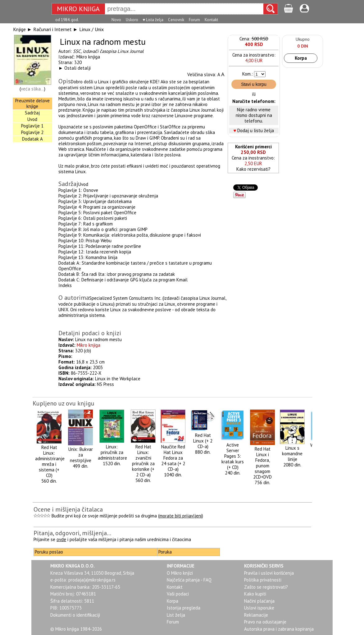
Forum (194, 20)
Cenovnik (176, 20)
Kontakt (211, 20)
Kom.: (248, 74)
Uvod (32, 119)
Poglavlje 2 (32, 132)
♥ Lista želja (153, 20)
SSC (77, 51)
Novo (116, 20)
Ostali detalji (77, 68)
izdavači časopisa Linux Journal (113, 51)
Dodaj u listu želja (256, 130)
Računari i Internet (52, 29)
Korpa (301, 58)
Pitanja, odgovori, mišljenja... (72, 533)
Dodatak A (32, 139)
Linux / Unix (91, 29)
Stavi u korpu (254, 84)
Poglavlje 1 (32, 126)
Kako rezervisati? (253, 169)
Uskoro (132, 20)
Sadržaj (32, 113)
